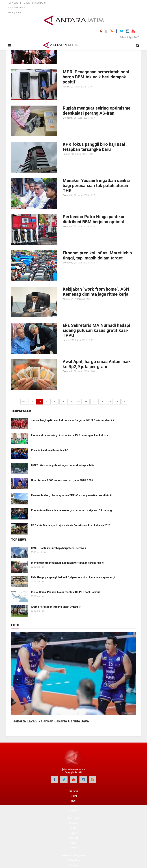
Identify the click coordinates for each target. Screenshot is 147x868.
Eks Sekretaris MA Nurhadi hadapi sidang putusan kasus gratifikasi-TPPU (96, 330)
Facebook (73, 811)
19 (109, 402)
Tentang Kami (14, 12)
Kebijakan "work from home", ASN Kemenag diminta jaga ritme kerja (96, 292)
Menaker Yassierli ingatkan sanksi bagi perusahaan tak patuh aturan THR (96, 186)
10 (40, 402)
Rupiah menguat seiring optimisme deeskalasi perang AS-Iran (97, 111)
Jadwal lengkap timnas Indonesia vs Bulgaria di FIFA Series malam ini (73, 420)
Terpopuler (21, 411)
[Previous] (33, 402)
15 (78, 402)
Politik (66, 87)
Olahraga (74, 838)
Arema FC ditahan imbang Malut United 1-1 (57, 607)
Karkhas (74, 848)
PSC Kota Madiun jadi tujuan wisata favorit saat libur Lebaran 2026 (71, 525)
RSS (73, 801)
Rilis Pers (40, 3)
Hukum (66, 154)
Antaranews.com (16, 8)
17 (94, 402)
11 (47, 402)
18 (102, 402)
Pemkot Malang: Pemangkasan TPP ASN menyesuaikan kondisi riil (71, 495)
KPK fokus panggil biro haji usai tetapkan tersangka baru (94, 147)
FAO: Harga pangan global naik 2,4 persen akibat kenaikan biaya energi (73, 577)
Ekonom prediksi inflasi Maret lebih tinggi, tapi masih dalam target (97, 255)
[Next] (124, 402)
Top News (13, 3)
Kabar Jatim (74, 818)
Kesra (66, 299)
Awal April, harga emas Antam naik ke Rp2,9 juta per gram (97, 364)
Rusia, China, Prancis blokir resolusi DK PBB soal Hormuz (66, 592)
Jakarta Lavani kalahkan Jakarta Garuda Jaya (51, 721)
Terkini (26, 3)
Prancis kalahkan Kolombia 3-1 (50, 450)
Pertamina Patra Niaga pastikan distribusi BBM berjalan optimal (94, 219)
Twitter (73, 806)
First (25, 402)
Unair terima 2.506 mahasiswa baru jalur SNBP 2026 (62, 480)
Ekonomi (67, 118)
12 (55, 402)
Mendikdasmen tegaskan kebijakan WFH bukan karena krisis (67, 563)
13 (63, 402)
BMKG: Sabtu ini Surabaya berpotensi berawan (59, 548)
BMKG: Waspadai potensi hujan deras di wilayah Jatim (63, 465)
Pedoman (73, 865)
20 (117, 402)
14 (71, 402)
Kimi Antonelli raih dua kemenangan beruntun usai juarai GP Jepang (71, 510)
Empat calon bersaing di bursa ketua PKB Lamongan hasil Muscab (71, 435)
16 (86, 402)
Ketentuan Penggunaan (74, 855)
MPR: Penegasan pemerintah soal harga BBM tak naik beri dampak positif (96, 77)
